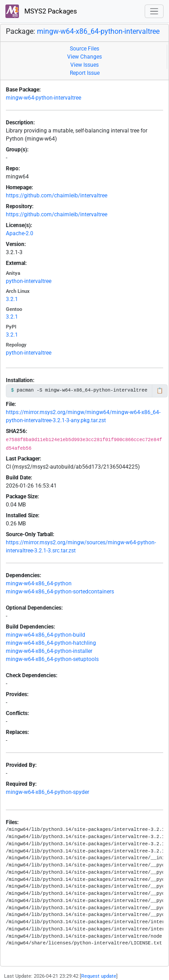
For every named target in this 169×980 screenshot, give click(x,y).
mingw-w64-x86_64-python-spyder (48, 792)
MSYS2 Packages (41, 11)
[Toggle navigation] (154, 11)
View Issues (84, 65)
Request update (99, 976)
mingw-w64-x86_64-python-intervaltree (98, 31)
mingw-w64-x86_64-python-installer (49, 651)
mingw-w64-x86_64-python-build (46, 635)
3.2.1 (12, 299)
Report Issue (85, 73)
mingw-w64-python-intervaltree (43, 98)
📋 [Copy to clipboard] (160, 391)
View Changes (84, 57)
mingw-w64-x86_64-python (39, 583)
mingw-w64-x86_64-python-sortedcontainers (60, 592)
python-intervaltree (29, 281)
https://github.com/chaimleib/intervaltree (57, 196)
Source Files (84, 49)
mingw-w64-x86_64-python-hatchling (51, 643)
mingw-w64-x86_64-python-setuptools (52, 659)
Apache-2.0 (20, 233)
